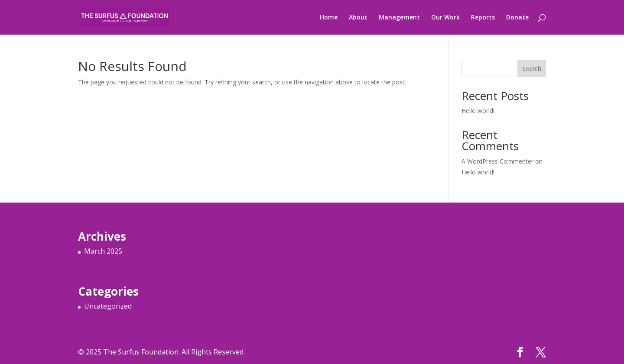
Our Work (445, 18)
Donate (517, 18)
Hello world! (478, 111)
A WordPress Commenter (497, 161)
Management (399, 18)
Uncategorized (108, 306)
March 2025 (103, 251)
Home (329, 18)
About (358, 18)
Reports (483, 18)
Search (532, 69)
